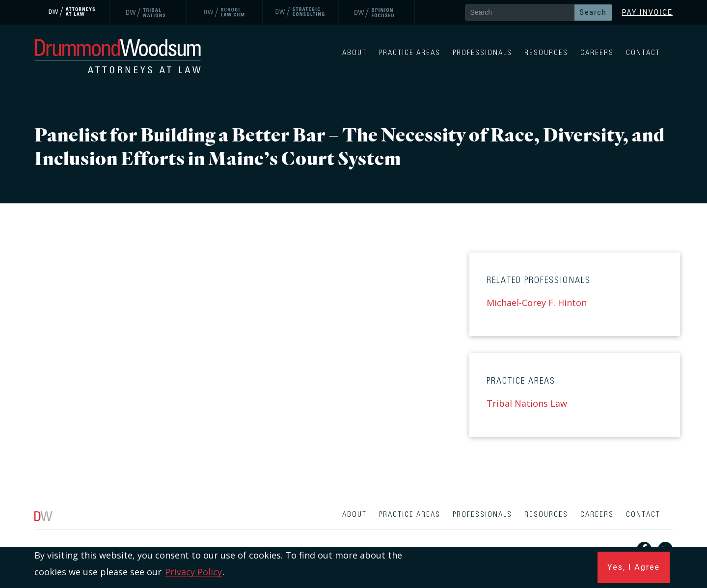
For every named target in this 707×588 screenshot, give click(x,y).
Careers (597, 53)
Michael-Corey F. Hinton (537, 303)
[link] (72, 12)
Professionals (482, 53)
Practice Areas (410, 53)
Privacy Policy (193, 572)
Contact (643, 53)
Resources (546, 53)
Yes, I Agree (634, 567)
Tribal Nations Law (527, 403)
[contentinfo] (353, 546)
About (354, 53)
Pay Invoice (647, 12)
